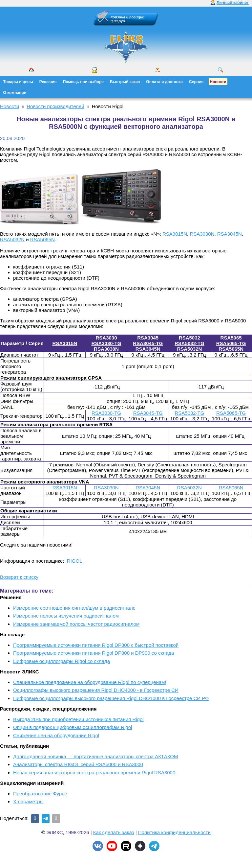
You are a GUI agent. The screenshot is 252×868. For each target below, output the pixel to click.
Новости (218, 82)
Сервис (196, 82)
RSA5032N (12, 239)
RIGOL (75, 561)
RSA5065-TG (231, 343)
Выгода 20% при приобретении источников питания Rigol (78, 719)
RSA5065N (42, 239)
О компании (15, 93)
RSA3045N (230, 234)
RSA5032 (189, 338)
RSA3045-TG (148, 343)
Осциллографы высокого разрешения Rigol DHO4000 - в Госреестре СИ (96, 690)
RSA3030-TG (106, 343)
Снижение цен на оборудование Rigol (56, 735)
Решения (48, 82)
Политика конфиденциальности (174, 832)
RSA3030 (106, 338)
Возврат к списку (19, 577)
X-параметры (28, 801)
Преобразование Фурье (40, 794)
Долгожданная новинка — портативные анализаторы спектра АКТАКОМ (95, 756)
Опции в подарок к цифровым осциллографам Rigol (73, 727)
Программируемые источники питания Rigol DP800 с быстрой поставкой (96, 645)
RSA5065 (231, 338)
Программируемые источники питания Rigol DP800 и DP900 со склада (94, 653)
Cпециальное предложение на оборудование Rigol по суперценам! (90, 682)
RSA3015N (175, 234)
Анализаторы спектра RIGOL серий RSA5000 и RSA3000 (78, 764)
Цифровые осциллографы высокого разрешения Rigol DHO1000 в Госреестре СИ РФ (111, 698)
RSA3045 (148, 338)
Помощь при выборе (83, 82)
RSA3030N (202, 234)
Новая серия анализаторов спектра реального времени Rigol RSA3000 (94, 773)
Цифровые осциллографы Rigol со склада (62, 661)
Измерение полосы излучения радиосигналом (66, 616)
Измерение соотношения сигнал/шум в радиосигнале (74, 608)
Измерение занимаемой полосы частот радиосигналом (76, 624)
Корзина (118, 17)
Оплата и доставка (164, 82)
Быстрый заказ (125, 82)
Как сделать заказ (114, 832)
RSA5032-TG (189, 343)
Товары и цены (18, 82)
